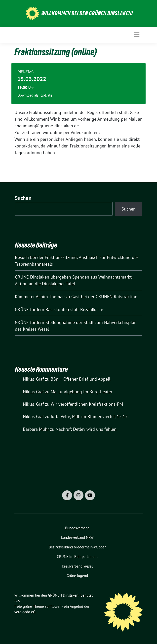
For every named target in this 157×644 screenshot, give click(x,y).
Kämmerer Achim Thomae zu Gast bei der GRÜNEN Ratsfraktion (76, 297)
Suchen (23, 198)
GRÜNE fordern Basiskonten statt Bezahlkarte (59, 309)
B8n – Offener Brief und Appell (80, 379)
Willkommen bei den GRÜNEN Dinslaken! (87, 13)
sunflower (53, 606)
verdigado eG (25, 612)
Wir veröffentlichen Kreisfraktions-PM (87, 404)
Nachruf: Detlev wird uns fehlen (86, 429)
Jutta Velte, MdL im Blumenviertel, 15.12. (90, 416)
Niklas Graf (33, 379)
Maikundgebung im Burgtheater (81, 392)
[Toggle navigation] (137, 35)
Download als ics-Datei (35, 95)
